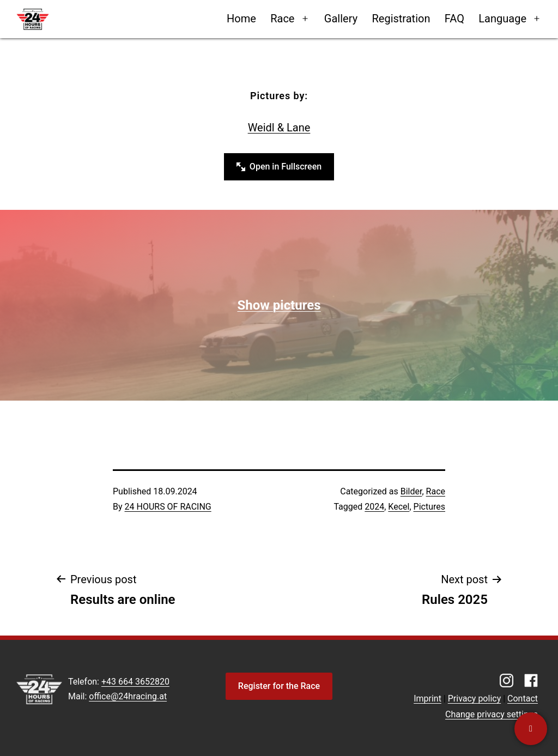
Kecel (399, 507)
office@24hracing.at (128, 696)
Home (241, 19)
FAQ (454, 19)
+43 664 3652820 (135, 682)
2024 (374, 507)
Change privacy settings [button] (492, 714)
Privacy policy (475, 698)
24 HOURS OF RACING (168, 507)
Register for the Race (279, 686)
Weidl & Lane (279, 128)
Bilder (411, 491)
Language (502, 19)
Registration (401, 19)
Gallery (341, 19)
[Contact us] (531, 729)
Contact (523, 698)
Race (282, 19)
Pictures (429, 507)
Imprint (427, 698)
